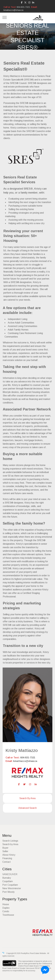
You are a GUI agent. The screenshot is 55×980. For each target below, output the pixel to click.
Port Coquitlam (10, 885)
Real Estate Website (38, 953)
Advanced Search (27, 808)
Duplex (6, 908)
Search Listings (10, 841)
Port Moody (8, 892)
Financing (7, 858)
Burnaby (7, 878)
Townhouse (8, 915)
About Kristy (9, 855)
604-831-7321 (23, 7)
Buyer (5, 848)
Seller (5, 851)
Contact (7, 862)
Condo (6, 911)
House (6, 904)
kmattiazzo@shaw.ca (13, 10)
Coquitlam (8, 881)
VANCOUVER (10, 874)
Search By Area (27, 798)
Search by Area (10, 844)
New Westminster (12, 888)
